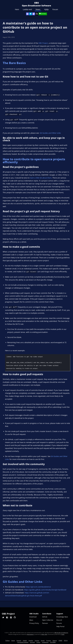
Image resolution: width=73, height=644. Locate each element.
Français (49, 641)
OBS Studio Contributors (61, 633)
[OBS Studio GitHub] (37, 14)
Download (33, 617)
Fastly (63, 634)
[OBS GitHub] (15, 617)
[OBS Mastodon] (34, 14)
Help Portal (60, 627)
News (38, 9)
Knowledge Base (62, 617)
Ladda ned (27, 9)
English (25, 641)
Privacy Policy (34, 623)
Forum (55, 9)
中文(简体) (53, 642)
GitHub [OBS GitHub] (45, 617)
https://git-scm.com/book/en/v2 (38, 586)
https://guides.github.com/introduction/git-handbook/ (45, 589)
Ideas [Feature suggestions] (31, 620)
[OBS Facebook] (7, 617)
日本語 (60, 641)
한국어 (66, 641)
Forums (59, 623)
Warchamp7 (30, 634)
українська (45, 642)
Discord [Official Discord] (59, 620)
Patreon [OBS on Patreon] (45, 623)
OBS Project (43, 43)
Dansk (13, 641)
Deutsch (19, 641)
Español (31, 641)
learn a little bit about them (41, 177)
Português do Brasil (23, 642)
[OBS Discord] (27, 14)
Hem (17, 9)
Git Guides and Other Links (50, 132)
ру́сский (32, 642)
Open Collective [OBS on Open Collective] (48, 620)
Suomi (43, 641)
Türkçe (38, 642)
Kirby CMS (44, 634)
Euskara (37, 641)
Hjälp (46, 9)
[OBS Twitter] (31, 14)
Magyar (55, 641)
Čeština (7, 641)
